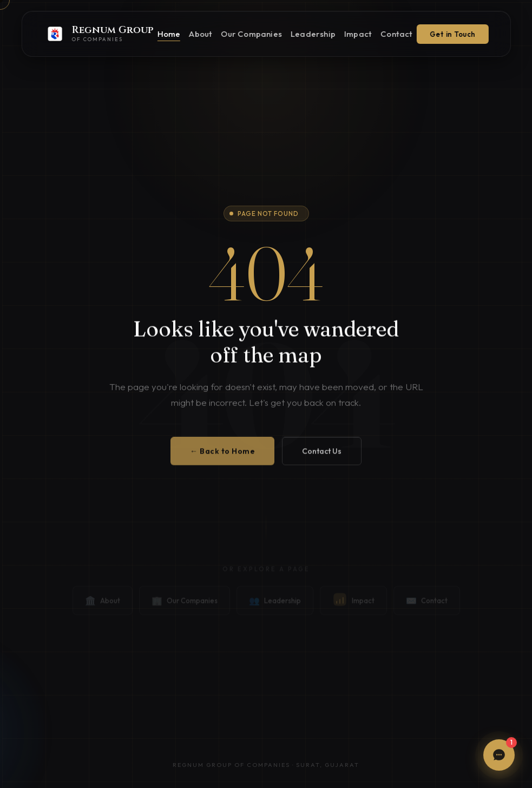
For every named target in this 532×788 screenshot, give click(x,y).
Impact (358, 34)
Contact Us (322, 457)
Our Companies (251, 34)
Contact (396, 34)
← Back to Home (222, 457)
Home (169, 34)
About (201, 34)
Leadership (313, 34)
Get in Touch (453, 34)
